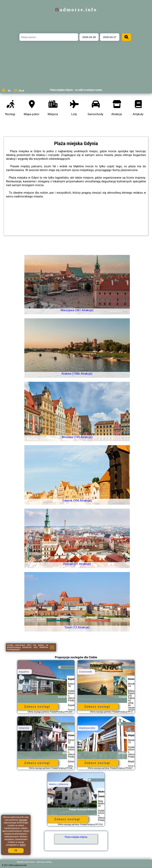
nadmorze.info (76, 10)
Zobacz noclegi (37, 707)
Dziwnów (24, 728)
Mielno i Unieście (59, 784)
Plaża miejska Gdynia (76, 837)
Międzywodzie (87, 728)
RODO (23, 845)
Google (23, 820)
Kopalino (24, 672)
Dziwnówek (85, 672)
